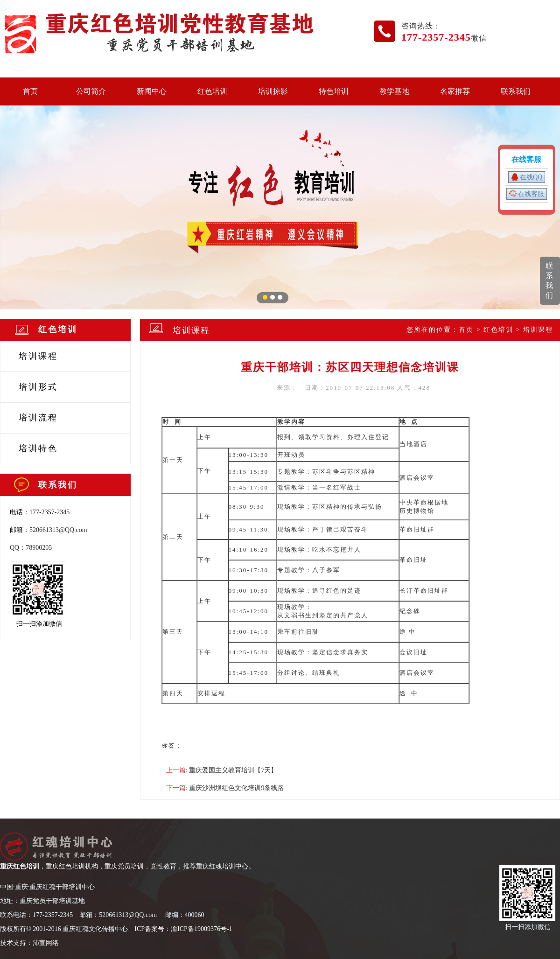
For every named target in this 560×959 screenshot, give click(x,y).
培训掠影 (273, 91)
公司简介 (91, 91)
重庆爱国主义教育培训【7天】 (233, 770)
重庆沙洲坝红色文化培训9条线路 (236, 788)
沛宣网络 (46, 943)
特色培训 (334, 91)
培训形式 (38, 387)
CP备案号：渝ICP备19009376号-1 (185, 929)
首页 (30, 91)
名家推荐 (455, 91)
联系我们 (516, 91)
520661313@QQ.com (58, 530)
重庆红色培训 (20, 866)
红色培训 (212, 91)
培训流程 (38, 418)
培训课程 (38, 356)
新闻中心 (152, 91)
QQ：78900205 (31, 548)
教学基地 (394, 91)
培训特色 (38, 448)
